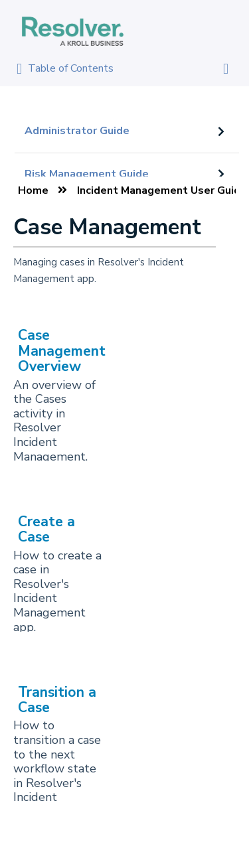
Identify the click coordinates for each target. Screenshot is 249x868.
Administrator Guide (77, 131)
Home (33, 190)
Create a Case (46, 529)
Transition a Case (57, 700)
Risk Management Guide (87, 174)
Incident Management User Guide (162, 190)
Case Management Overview (62, 351)
